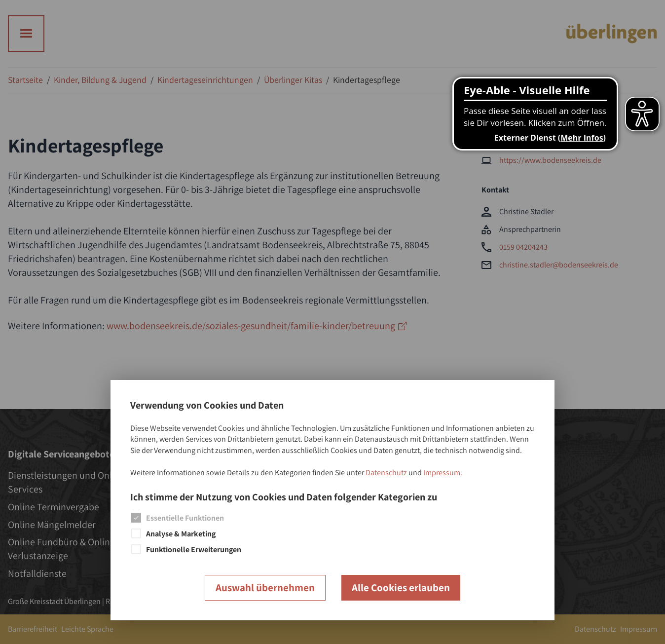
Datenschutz (386, 473)
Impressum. (443, 473)
